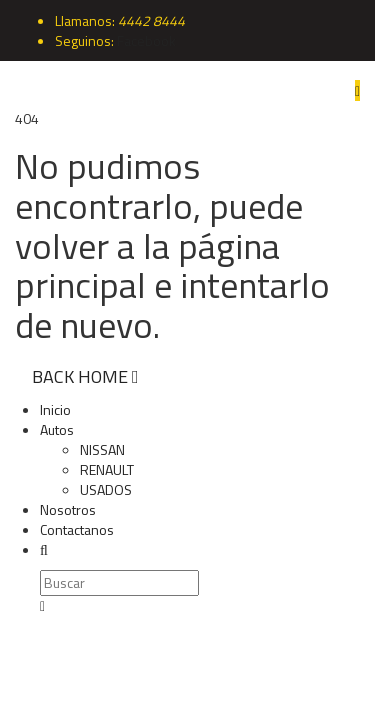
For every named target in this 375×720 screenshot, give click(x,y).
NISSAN (102, 449)
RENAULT (107, 469)
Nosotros (68, 509)
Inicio (55, 409)
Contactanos (77, 529)
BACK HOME (85, 376)
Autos (57, 429)
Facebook (146, 40)
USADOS (106, 489)
